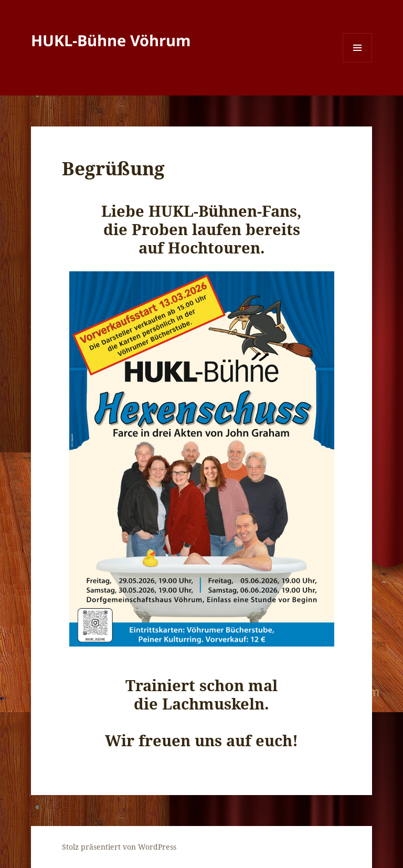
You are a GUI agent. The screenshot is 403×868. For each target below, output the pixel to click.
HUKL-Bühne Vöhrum (111, 40)
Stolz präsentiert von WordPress (119, 847)
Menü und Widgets (358, 62)
